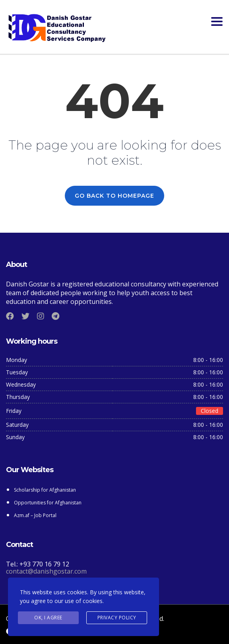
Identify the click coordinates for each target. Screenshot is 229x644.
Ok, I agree (48, 618)
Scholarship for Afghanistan (45, 490)
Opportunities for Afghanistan (48, 503)
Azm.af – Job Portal (36, 515)
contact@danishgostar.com (46, 571)
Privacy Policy (117, 618)
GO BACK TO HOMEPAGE (114, 196)
